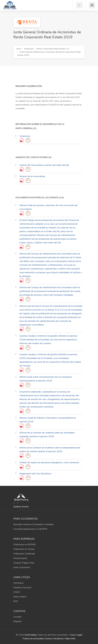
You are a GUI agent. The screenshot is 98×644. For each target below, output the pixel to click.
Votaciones (25, 136)
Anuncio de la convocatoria (32, 176)
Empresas (29, 49)
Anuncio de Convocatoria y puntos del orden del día (44, 165)
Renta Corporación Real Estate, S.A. (53, 49)
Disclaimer (58, 639)
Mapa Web (70, 639)
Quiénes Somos (21, 507)
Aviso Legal (76, 635)
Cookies (48, 639)
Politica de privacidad (33, 639)
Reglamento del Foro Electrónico (35, 474)
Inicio (19, 49)
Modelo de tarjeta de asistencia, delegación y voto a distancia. (49, 463)
